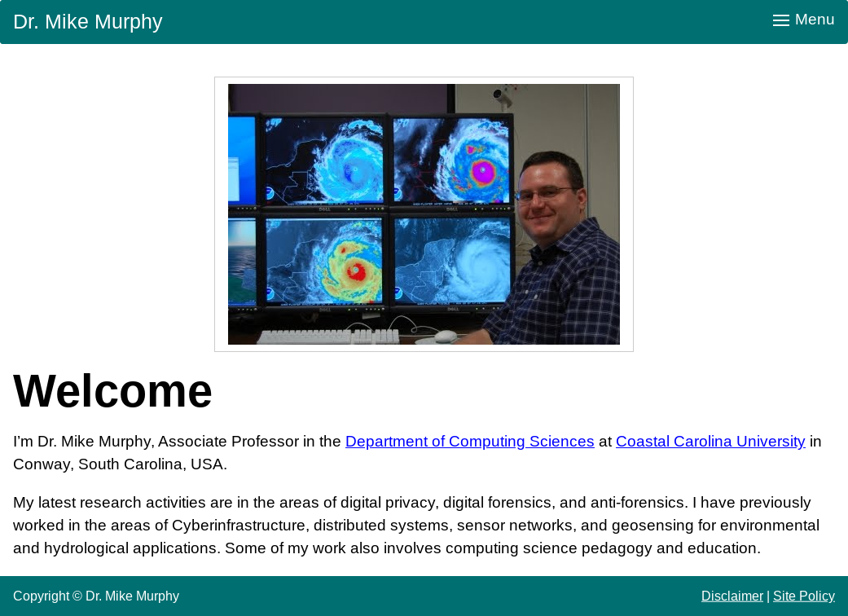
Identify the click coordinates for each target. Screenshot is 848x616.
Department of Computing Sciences (470, 441)
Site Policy (804, 596)
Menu (804, 19)
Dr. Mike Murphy (88, 21)
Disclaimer (732, 596)
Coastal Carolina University (711, 441)
